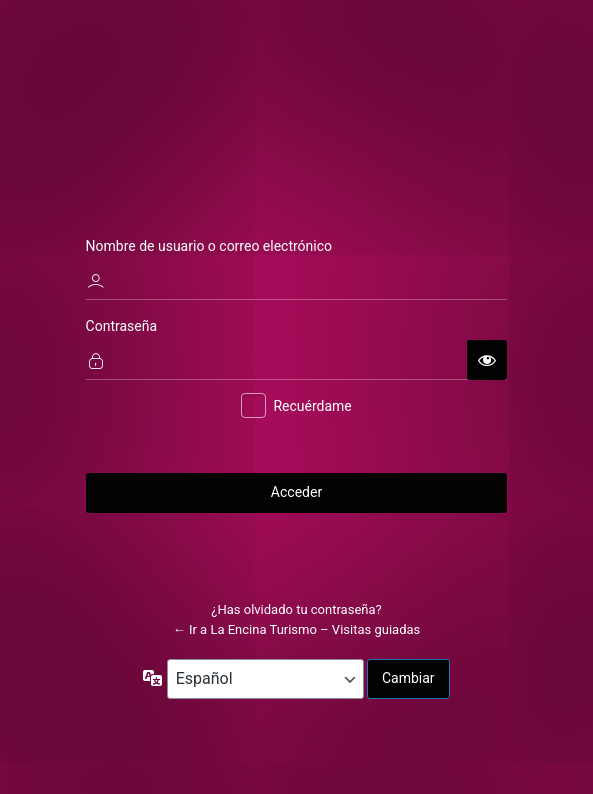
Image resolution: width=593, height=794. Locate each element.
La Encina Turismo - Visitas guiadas (297, 99)
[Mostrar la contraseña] (487, 360)
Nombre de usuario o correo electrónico (209, 246)
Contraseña (122, 326)
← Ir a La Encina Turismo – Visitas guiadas (297, 629)
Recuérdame (312, 407)
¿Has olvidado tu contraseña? (296, 610)
